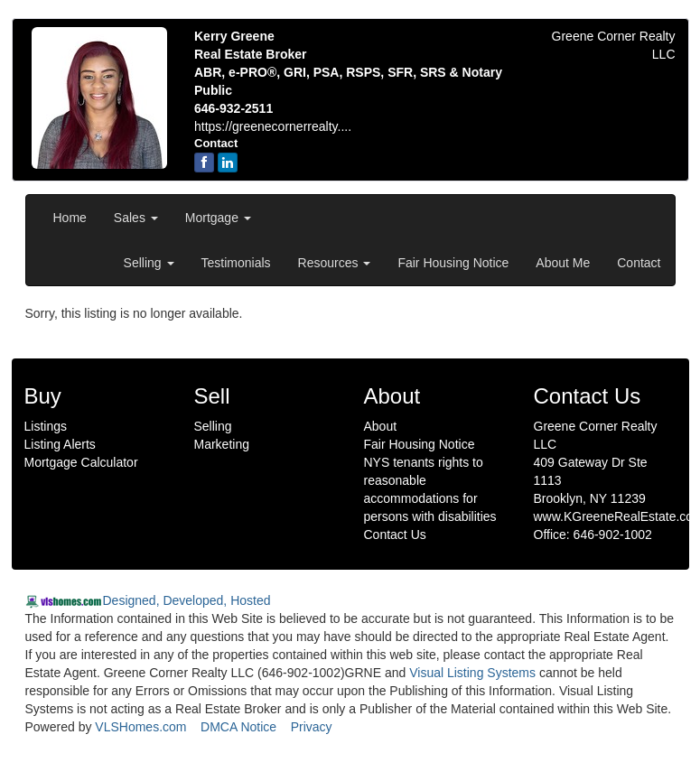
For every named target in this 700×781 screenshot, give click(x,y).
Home (70, 218)
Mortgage (218, 218)
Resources (335, 263)
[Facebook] (204, 163)
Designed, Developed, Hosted (187, 600)
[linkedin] (228, 163)
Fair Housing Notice (453, 263)
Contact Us (395, 535)
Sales (136, 218)
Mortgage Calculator (81, 462)
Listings (46, 426)
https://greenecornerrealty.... (273, 126)
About (381, 426)
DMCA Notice (238, 727)
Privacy (312, 727)
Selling (149, 263)
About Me (563, 263)
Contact (639, 263)
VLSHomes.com (140, 727)
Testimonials (236, 263)
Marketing (222, 444)
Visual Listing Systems (472, 673)
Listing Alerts (60, 444)
